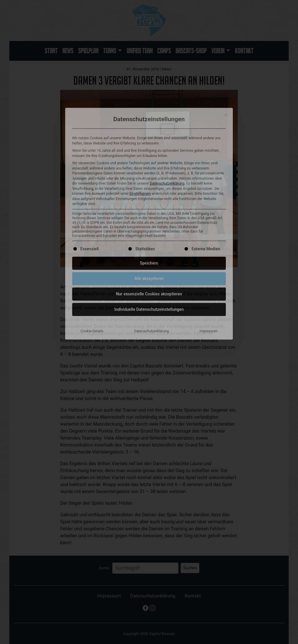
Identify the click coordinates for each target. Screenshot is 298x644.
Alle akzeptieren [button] (149, 180)
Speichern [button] (149, 165)
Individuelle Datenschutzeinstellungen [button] (149, 211)
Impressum (209, 233)
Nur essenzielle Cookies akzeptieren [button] (149, 196)
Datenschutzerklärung (167, 85)
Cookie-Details (92, 233)
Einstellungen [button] (140, 96)
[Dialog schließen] (226, 17)
